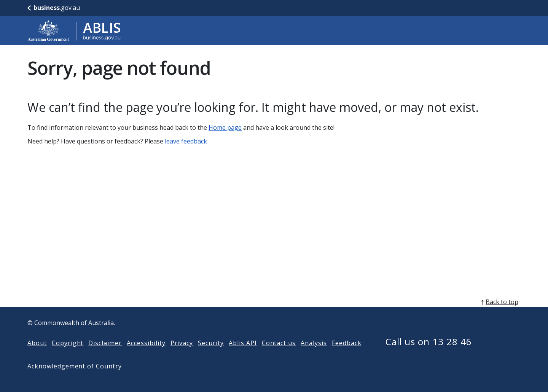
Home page (225, 127)
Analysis (314, 355)
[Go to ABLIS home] (74, 30)
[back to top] (274, 314)
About (37, 355)
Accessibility (146, 355)
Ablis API (243, 355)
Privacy (182, 355)
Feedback (347, 355)
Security (211, 355)
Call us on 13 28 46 (429, 354)
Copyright (68, 355)
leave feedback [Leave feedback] (186, 141)
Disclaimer (105, 355)
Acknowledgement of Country (75, 378)
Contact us (279, 355)
